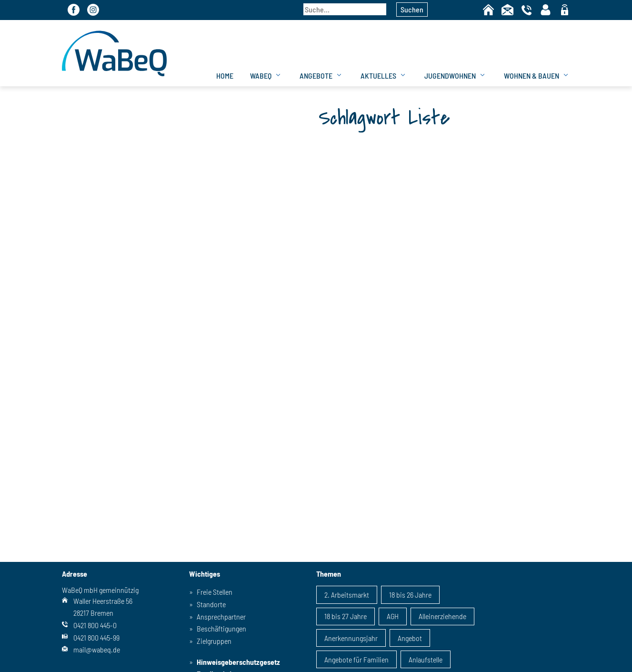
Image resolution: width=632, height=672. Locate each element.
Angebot (410, 638)
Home (488, 10)
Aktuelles (378, 76)
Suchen (412, 9)
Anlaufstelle (426, 659)
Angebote (316, 76)
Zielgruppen (214, 641)
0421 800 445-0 (95, 625)
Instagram (93, 10)
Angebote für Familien (356, 659)
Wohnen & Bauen (532, 76)
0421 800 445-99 (96, 637)
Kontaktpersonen (546, 10)
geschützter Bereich (565, 10)
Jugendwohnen (450, 76)
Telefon (527, 10)
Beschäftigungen (221, 628)
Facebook (74, 10)
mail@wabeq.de (97, 649)
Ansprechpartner (221, 616)
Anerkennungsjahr (351, 638)
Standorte (211, 604)
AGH (393, 616)
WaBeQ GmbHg (114, 53)
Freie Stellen (215, 592)
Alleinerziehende (442, 616)
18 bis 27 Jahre (346, 616)
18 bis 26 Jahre (410, 595)
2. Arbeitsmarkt (347, 595)
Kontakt (507, 10)
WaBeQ (261, 76)
